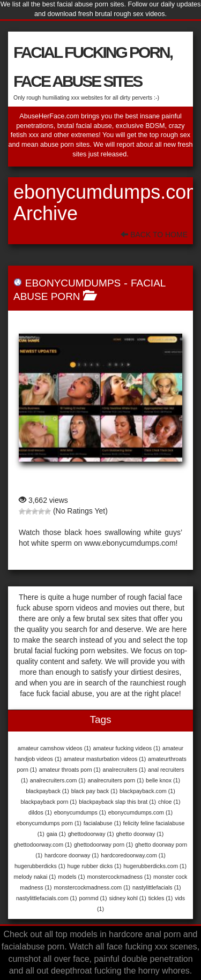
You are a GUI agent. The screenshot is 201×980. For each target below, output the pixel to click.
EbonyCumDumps (73, 283)
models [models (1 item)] (71, 877)
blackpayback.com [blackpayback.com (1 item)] (147, 791)
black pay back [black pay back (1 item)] (94, 791)
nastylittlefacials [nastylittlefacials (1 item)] (157, 887)
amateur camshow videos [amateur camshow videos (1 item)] (54, 748)
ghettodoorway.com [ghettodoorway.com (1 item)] (43, 845)
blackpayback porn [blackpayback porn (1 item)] (49, 802)
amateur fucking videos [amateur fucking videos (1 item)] (127, 748)
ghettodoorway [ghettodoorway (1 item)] (91, 834)
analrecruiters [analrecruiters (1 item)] (125, 770)
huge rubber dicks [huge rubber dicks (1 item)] (95, 866)
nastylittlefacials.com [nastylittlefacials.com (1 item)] (47, 898)
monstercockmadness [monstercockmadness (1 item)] (120, 877)
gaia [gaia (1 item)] (56, 834)
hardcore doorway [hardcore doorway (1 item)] (72, 855)
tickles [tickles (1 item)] (161, 898)
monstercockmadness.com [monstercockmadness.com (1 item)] (92, 887)
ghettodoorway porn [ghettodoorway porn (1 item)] (103, 845)
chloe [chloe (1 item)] (169, 802)
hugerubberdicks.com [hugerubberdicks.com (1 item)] (155, 866)
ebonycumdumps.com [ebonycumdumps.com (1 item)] (140, 812)
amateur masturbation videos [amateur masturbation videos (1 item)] (105, 759)
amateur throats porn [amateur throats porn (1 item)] (70, 770)
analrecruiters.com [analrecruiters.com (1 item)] (58, 780)
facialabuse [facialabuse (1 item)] (102, 823)
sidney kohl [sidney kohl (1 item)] (127, 898)
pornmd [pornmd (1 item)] (93, 898)
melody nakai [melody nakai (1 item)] (35, 877)
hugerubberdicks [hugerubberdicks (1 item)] (40, 866)
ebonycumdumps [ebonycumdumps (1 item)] (80, 812)
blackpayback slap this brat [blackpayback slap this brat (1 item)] (117, 802)
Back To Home (154, 235)
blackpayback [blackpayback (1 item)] (47, 791)
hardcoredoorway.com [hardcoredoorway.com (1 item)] (133, 855)
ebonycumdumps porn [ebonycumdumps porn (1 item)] (49, 823)
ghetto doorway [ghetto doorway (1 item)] (140, 834)
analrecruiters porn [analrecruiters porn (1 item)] (116, 780)
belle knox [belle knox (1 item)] (163, 780)
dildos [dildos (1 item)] (40, 812)
